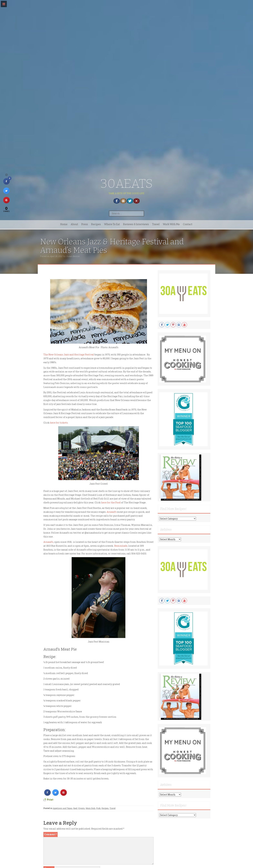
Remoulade (121, 546)
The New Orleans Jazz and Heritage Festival (69, 355)
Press (85, 224)
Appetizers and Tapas (62, 808)
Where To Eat (112, 224)
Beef (75, 808)
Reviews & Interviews (136, 224)
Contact (188, 224)
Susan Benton (73, 256)
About (74, 224)
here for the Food (111, 502)
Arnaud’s (111, 512)
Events (81, 808)
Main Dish (90, 808)
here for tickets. (59, 423)
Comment (51, 834)
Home (64, 224)
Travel (156, 224)
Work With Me (171, 224)
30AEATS (127, 184)
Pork (98, 808)
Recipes (96, 224)
